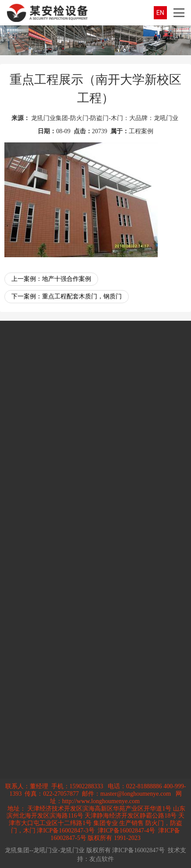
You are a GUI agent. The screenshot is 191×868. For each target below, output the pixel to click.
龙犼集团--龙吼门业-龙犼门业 (45, 850)
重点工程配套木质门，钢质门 (82, 296)
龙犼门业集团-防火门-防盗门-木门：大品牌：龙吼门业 (105, 118)
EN (160, 13)
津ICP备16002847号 (138, 850)
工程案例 (141, 131)
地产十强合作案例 (67, 279)
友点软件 (102, 859)
